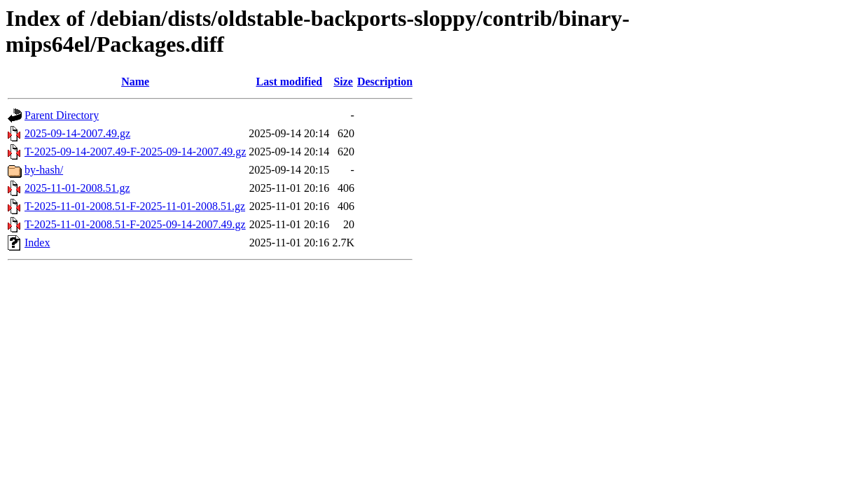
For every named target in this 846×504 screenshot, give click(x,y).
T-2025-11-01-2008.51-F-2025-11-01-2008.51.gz (135, 206)
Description (385, 82)
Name (135, 82)
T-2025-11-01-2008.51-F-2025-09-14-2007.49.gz (135, 224)
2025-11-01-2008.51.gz (77, 188)
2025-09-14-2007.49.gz (77, 133)
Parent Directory (62, 115)
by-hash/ (44, 170)
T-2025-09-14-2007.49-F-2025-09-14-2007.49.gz (135, 152)
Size (343, 82)
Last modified (289, 82)
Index (37, 243)
